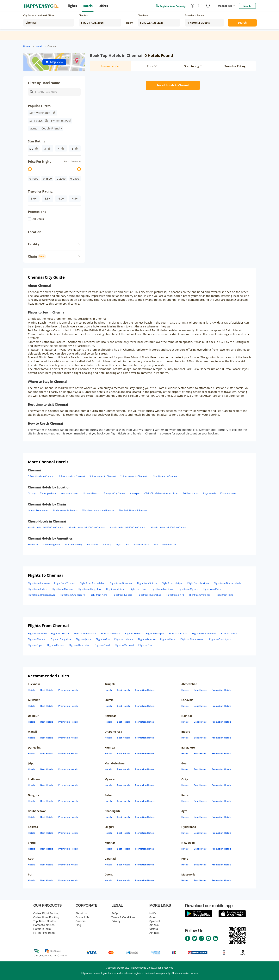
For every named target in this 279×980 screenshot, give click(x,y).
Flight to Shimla (133, 633)
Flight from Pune (225, 595)
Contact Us (82, 918)
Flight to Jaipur (84, 639)
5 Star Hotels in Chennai (41, 476)
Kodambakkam (228, 493)
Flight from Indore (38, 589)
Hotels (31, 690)
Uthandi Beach (91, 493)
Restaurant (93, 544)
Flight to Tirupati (60, 633)
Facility (34, 244)
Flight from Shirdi (175, 595)
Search (242, 23)
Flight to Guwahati (110, 633)
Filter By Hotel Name (44, 83)
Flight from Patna (212, 589)
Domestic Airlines (44, 925)
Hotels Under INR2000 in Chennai (128, 527)
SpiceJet (155, 921)
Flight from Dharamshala (227, 583)
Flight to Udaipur (155, 633)
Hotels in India (42, 929)
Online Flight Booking (46, 914)
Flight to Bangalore (61, 639)
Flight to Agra (35, 645)
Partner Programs (44, 933)
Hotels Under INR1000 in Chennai (46, 527)
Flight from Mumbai (63, 589)
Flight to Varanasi (124, 645)
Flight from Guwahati (121, 583)
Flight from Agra (98, 595)
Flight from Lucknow (39, 583)
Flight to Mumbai (37, 639)
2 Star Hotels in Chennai (133, 476)
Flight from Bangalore (90, 589)
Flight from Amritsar (198, 583)
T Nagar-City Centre (115, 493)
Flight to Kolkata (56, 645)
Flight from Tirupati (65, 583)
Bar (128, 544)
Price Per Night (39, 162)
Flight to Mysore (147, 639)
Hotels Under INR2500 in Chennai (169, 527)
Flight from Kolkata (122, 595)
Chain (37, 256)
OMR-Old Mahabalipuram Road (161, 493)
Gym (119, 544)
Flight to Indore (229, 633)
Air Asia (154, 925)
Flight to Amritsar (178, 633)
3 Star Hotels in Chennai (103, 476)
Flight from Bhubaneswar (42, 595)
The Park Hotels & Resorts (133, 510)
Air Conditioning (73, 544)
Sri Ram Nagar (191, 493)
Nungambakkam (69, 493)
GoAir (153, 918)
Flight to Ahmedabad (85, 633)
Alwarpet (135, 493)
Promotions (37, 212)
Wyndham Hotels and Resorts (98, 510)
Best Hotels (47, 690)
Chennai (52, 46)
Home (27, 46)
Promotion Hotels (68, 690)
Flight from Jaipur (115, 589)
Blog (78, 925)
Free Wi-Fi (33, 544)
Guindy (32, 493)
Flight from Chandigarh (72, 595)
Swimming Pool (52, 544)
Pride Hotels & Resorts (65, 510)
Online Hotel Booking (46, 918)
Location (35, 232)
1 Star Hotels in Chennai (164, 476)
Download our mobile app (209, 906)
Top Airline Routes (44, 921)
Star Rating (37, 141)
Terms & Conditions (123, 918)
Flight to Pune (146, 645)
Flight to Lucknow (37, 633)
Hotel (39, 46)
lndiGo (153, 914)
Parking (107, 544)
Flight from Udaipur (172, 583)
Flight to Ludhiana (124, 639)
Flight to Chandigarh (220, 639)
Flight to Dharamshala (204, 633)
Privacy (116, 921)
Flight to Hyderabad (80, 645)
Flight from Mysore (188, 589)
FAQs (115, 914)
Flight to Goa (103, 639)
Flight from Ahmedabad (92, 583)
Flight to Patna (168, 639)
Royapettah (209, 493)
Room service (142, 544)
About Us (81, 914)
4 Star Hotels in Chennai (72, 476)
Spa (156, 544)
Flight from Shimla (147, 583)
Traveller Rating (40, 191)
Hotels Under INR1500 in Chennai (87, 527)
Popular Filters (39, 106)
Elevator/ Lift (169, 544)
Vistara (154, 929)
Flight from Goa (138, 589)
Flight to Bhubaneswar (192, 639)
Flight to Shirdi (102, 645)
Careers (81, 921)
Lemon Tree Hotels (38, 510)
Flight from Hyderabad (149, 595)
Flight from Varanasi (200, 595)
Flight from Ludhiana (162, 589)
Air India (154, 933)
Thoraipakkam (48, 493)
